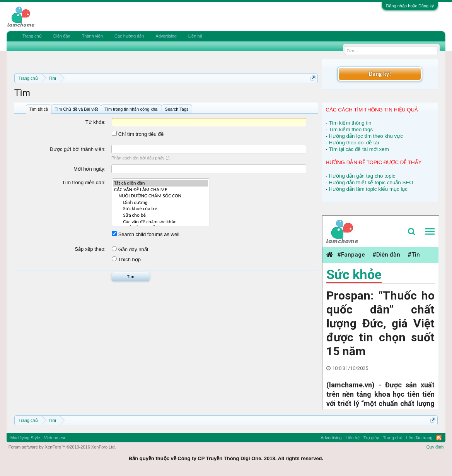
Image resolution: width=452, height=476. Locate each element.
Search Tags (177, 109)
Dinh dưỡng (161, 203)
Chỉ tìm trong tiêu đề (138, 134)
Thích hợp (126, 259)
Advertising (166, 36)
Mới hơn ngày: (90, 169)
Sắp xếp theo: (90, 249)
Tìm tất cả (39, 109)
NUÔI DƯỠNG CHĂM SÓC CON (161, 196)
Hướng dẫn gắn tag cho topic (362, 176)
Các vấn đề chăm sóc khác (161, 222)
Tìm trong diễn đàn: (84, 182)
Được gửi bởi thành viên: (78, 149)
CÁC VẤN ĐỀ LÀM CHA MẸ (161, 190)
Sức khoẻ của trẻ (161, 209)
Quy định (435, 447)
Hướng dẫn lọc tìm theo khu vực (366, 136)
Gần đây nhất (130, 249)
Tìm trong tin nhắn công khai (131, 109)
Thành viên (92, 36)
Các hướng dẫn (129, 36)
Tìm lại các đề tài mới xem (359, 149)
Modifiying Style (25, 438)
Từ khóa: (96, 122)
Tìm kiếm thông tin (350, 123)
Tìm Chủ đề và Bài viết (76, 109)
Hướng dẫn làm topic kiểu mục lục (368, 189)
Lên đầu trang (420, 438)
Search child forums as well (146, 234)
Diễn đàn (62, 36)
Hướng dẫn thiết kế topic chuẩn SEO (371, 182)
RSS (439, 438)
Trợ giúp (371, 438)
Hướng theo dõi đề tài (354, 143)
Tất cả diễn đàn (161, 183)
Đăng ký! (380, 74)
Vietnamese (55, 438)
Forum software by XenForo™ (62, 447)
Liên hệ (195, 36)
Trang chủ (32, 36)
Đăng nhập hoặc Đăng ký (410, 6)
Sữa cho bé (161, 215)
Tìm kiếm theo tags (351, 129)
